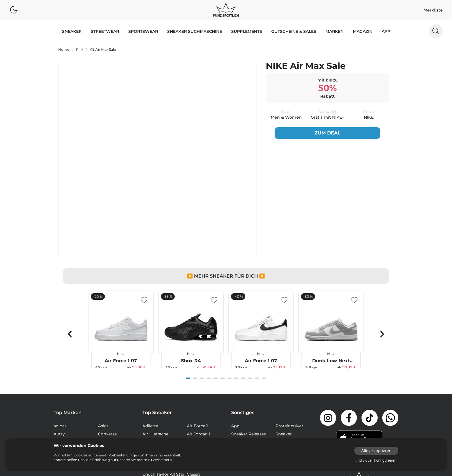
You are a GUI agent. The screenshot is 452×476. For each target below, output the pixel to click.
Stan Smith (198, 436)
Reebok (106, 371)
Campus (195, 388)
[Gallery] (226, 252)
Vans (58, 380)
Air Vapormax (156, 388)
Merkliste (433, 10)
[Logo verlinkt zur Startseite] (226, 10)
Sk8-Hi (149, 436)
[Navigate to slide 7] (229, 299)
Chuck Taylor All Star (163, 396)
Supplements (247, 31)
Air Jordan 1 (198, 355)
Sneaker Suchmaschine (195, 31)
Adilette (150, 347)
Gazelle (194, 412)
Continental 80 (202, 404)
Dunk (148, 412)
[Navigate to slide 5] (216, 299)
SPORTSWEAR (143, 31)
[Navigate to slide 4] (209, 299)
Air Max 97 (197, 371)
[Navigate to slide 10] (250, 299)
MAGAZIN (363, 31)
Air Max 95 (153, 371)
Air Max (150, 363)
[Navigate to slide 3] (202, 299)
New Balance (67, 363)
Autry (59, 355)
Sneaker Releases (248, 355)
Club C (149, 404)
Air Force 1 (197, 347)
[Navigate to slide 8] (236, 299)
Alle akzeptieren (376, 451)
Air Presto (197, 380)
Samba (194, 428)
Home (64, 49)
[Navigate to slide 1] (188, 299)
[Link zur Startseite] (359, 400)
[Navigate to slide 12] (264, 299)
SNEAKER (72, 31)
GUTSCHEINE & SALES (294, 31)
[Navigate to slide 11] (257, 299)
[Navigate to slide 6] (223, 299)
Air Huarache (155, 355)
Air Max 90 (197, 363)
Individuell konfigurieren (376, 460)
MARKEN (335, 31)
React (148, 428)
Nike (102, 363)
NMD (148, 420)
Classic (194, 396)
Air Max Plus (155, 380)
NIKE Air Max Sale (101, 49)
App (386, 31)
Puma (60, 371)
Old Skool (197, 420)
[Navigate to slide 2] (195, 299)
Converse (107, 355)
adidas (60, 347)
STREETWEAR (105, 31)
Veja (102, 380)
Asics (103, 347)
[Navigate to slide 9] (243, 299)
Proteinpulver (289, 347)
